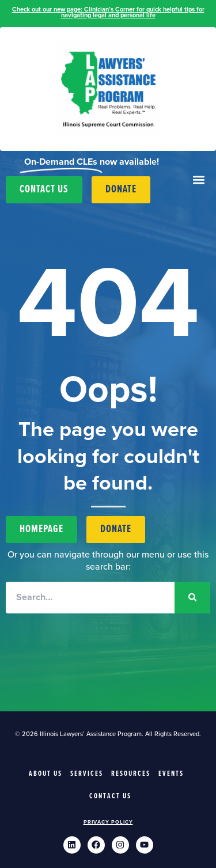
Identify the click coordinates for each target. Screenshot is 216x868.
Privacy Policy (108, 822)
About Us (46, 774)
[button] (199, 180)
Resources (131, 774)
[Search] (192, 598)
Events (171, 774)
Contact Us (110, 796)
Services (87, 774)
